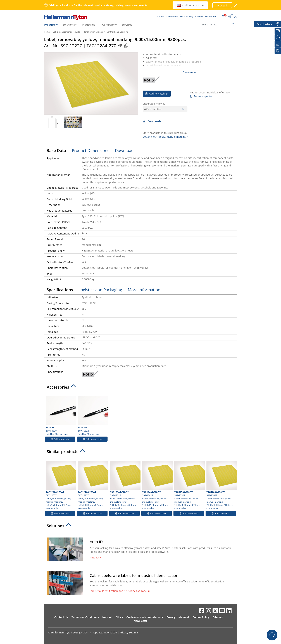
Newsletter (140, 621)
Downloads (152, 121)
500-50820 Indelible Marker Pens (61, 416)
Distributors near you (154, 104)
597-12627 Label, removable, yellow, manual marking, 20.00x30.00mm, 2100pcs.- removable (221, 485)
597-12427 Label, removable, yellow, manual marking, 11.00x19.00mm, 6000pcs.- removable (157, 485)
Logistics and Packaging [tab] (100, 290)
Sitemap (218, 617)
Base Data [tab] (56, 150)
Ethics (119, 617)
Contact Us (61, 617)
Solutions (69, 25)
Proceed (222, 5)
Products (50, 25)
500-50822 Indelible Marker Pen (93, 416)
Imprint (107, 617)
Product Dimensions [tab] (91, 150)
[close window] (236, 5)
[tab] (140, 388)
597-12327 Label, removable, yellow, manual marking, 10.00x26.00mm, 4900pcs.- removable (125, 485)
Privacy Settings (129, 632)
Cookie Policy (201, 617)
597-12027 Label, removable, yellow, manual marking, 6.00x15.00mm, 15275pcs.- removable (61, 485)
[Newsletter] (278, 31)
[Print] (278, 37)
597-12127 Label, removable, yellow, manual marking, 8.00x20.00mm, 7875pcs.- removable (93, 485)
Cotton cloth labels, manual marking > (165, 137)
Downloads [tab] (125, 150)
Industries (88, 25)
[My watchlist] (278, 51)
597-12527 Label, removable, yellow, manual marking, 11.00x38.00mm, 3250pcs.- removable (189, 485)
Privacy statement (178, 617)
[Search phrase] (218, 25)
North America (191, 5)
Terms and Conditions (85, 617)
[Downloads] (278, 44)
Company (108, 25)
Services (127, 25)
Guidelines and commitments (145, 617)
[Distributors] (278, 24)
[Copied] (126, 46)
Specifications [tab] (60, 290)
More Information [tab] (144, 290)
